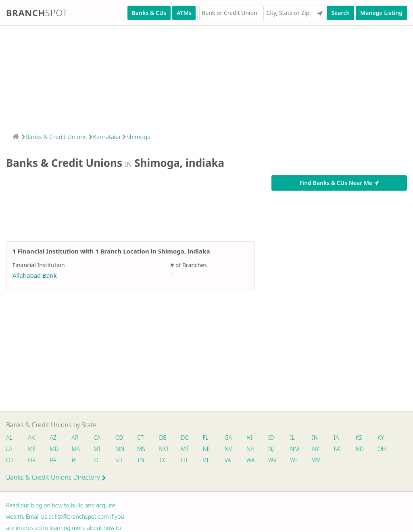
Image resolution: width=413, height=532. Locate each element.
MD (54, 449)
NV (228, 449)
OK (10, 460)
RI (74, 460)
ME (32, 449)
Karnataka (106, 137)
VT (206, 460)
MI (97, 449)
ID (271, 437)
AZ (53, 437)
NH (250, 449)
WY (316, 460)
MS (141, 449)
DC (185, 437)
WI (293, 460)
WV (272, 460)
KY (381, 437)
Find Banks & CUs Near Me (339, 183)
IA (337, 437)
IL (292, 437)
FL (206, 437)
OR (32, 460)
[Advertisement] (206, 77)
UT (184, 460)
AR (75, 437)
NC (338, 449)
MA (76, 449)
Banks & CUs (149, 13)
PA (53, 460)
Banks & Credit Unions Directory (56, 477)
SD (119, 460)
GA (228, 437)
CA (97, 437)
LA (9, 449)
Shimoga (138, 137)
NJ (271, 449)
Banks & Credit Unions (56, 137)
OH (382, 449)
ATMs (184, 13)
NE (206, 449)
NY (315, 449)
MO (163, 449)
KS (359, 437)
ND (360, 449)
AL (9, 437)
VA (228, 460)
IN (315, 437)
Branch (37, 12)
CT (140, 437)
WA (250, 460)
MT (185, 449)
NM (294, 449)
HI (249, 437)
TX (162, 460)
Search (340, 13)
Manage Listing (381, 13)
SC (97, 460)
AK (31, 437)
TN (141, 460)
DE (163, 437)
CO (119, 437)
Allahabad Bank (35, 275)
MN (119, 449)
